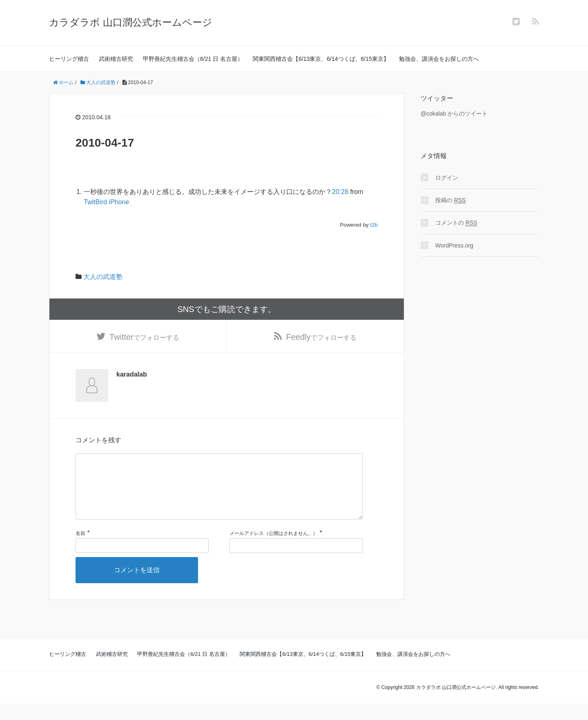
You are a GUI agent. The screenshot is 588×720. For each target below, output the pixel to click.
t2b (374, 225)
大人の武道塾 (103, 277)
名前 (80, 550)
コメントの (456, 223)
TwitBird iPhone (106, 202)
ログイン (447, 178)
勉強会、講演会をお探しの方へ (439, 59)
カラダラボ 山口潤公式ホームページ (131, 22)
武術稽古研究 (116, 59)
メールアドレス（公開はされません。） (274, 550)
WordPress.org (454, 245)
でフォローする (144, 339)
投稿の (451, 200)
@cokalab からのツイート (454, 114)
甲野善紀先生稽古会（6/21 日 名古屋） (193, 59)
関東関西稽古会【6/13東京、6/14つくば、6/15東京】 (321, 59)
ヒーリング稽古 (69, 59)
